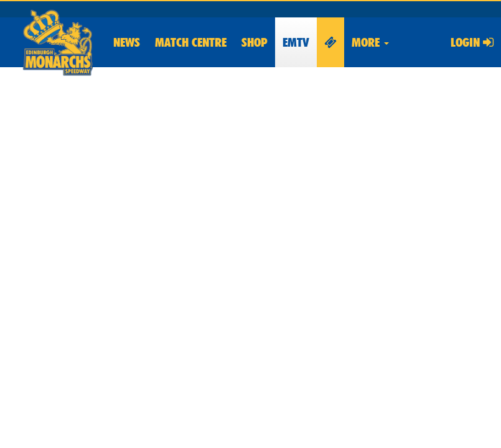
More (370, 42)
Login (472, 42)
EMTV (296, 42)
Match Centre (191, 42)
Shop (255, 42)
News (127, 42)
